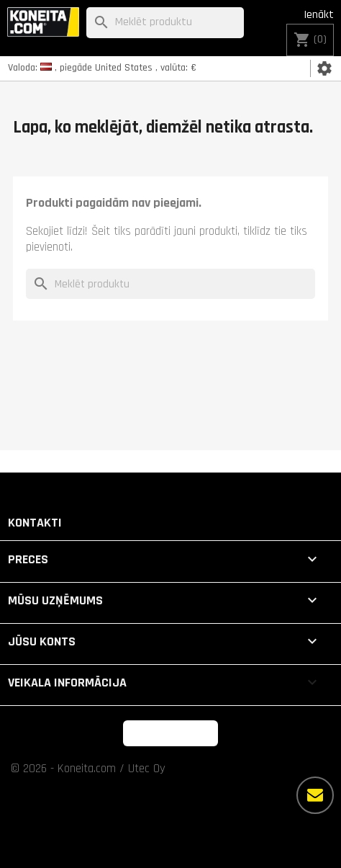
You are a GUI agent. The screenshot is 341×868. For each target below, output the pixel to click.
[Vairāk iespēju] (315, 795)
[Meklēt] (165, 23)
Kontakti (35, 523)
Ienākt (319, 15)
